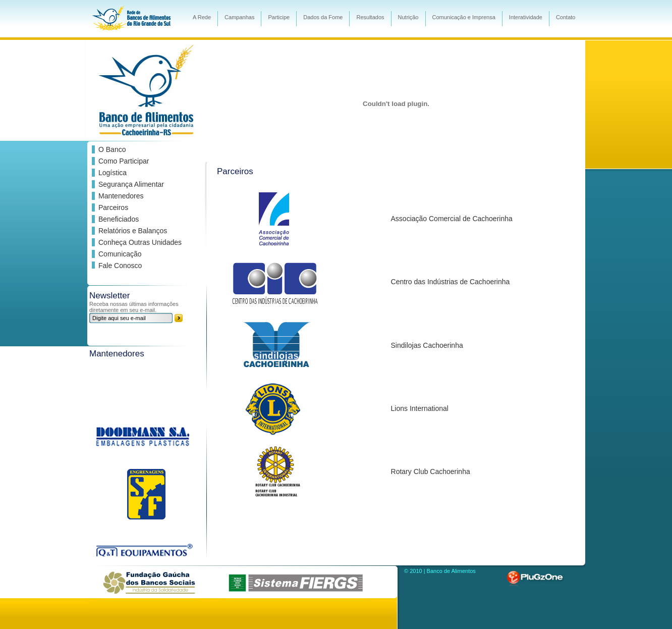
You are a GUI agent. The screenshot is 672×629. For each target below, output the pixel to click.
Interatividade (526, 17)
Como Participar (124, 161)
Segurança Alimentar (131, 184)
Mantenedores (121, 196)
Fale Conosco (120, 266)
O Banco (112, 149)
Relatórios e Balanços (133, 231)
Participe (279, 17)
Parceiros (113, 207)
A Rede (202, 17)
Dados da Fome (323, 17)
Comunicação (120, 254)
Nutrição (408, 17)
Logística (113, 173)
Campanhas (239, 17)
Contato (566, 17)
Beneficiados (119, 219)
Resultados (370, 17)
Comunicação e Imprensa (464, 17)
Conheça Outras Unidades (140, 242)
